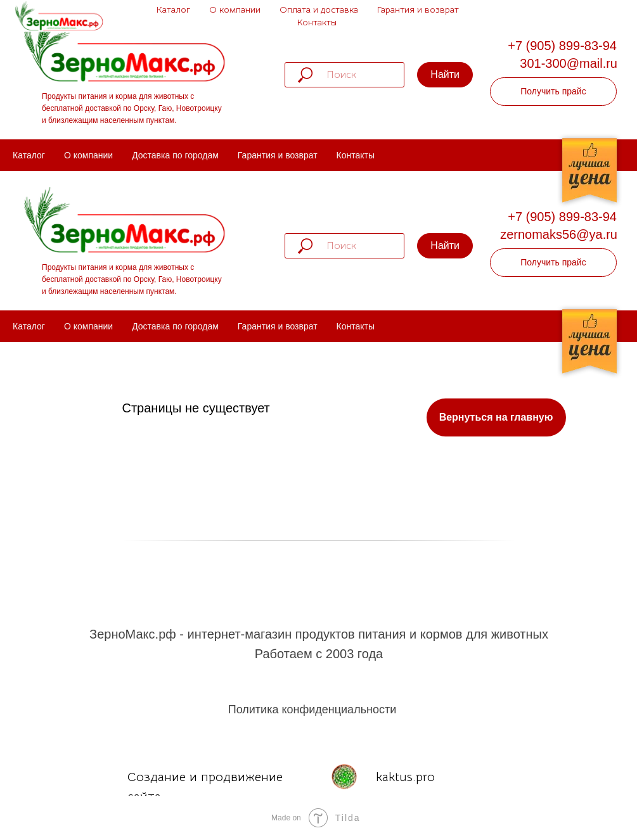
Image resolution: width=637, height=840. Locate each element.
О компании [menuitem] (88, 155)
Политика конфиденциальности (312, 710)
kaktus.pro (405, 777)
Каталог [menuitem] (29, 155)
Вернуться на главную (496, 417)
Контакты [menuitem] (356, 155)
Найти (445, 74)
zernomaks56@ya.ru (559, 234)
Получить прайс (553, 91)
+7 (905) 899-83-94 (562, 46)
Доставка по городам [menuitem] (175, 155)
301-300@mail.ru (569, 63)
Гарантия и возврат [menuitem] (278, 155)
